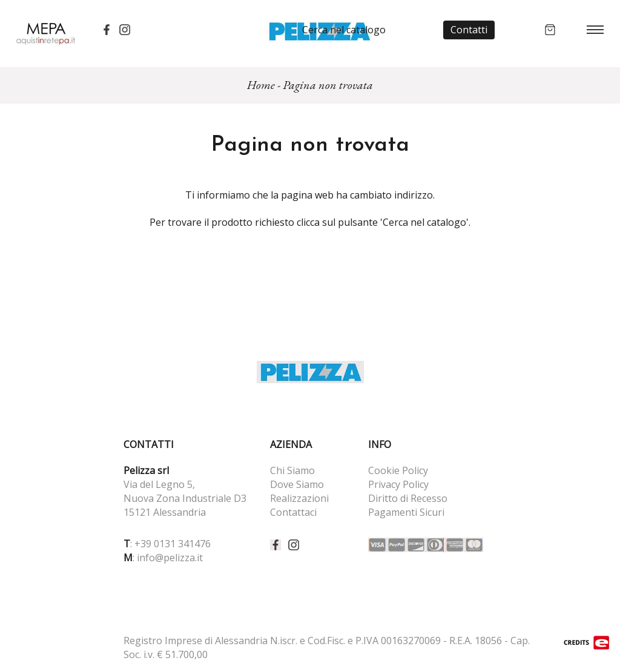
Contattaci (293, 512)
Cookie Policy (398, 470)
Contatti (469, 30)
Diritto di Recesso (408, 498)
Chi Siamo (292, 470)
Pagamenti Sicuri (406, 512)
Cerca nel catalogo (344, 30)
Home (261, 85)
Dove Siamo (297, 484)
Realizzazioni (299, 498)
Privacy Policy (398, 484)
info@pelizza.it (170, 558)
